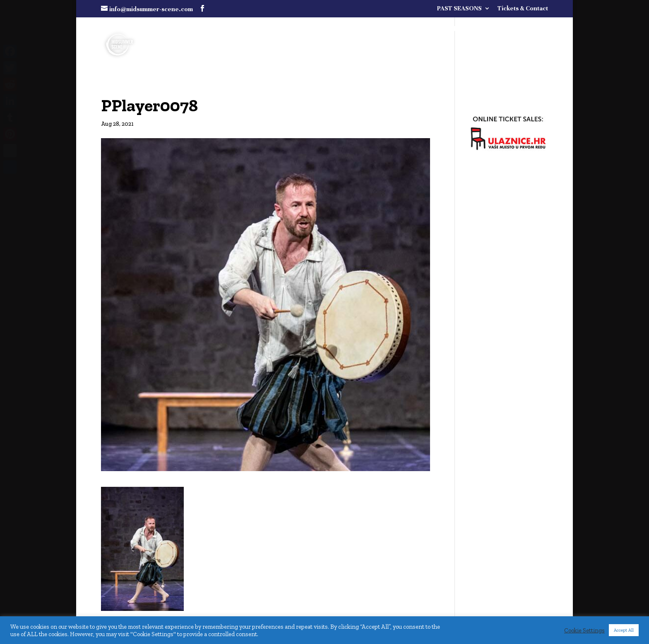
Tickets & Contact (523, 8)
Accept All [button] (624, 630)
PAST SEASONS (459, 8)
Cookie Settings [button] (584, 630)
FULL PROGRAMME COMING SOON (462, 30)
